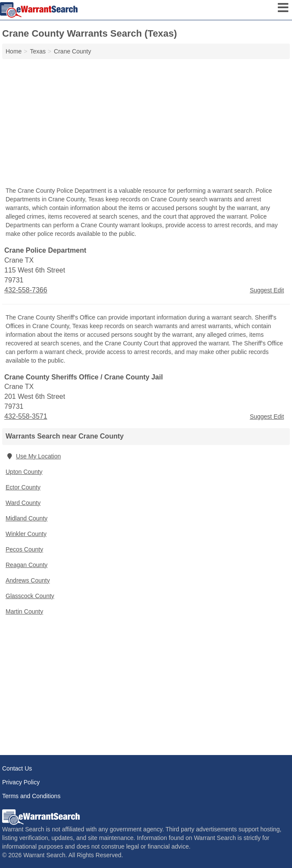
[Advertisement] (146, 124)
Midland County (26, 518)
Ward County (23, 503)
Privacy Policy (21, 782)
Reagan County (26, 565)
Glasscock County (30, 596)
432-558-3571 (26, 416)
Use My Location (33, 456)
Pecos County (24, 549)
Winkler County (26, 534)
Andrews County (28, 580)
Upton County (24, 472)
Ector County (23, 487)
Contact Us (17, 768)
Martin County (24, 611)
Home (14, 51)
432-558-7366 (26, 290)
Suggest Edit (267, 290)
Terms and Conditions (31, 796)
